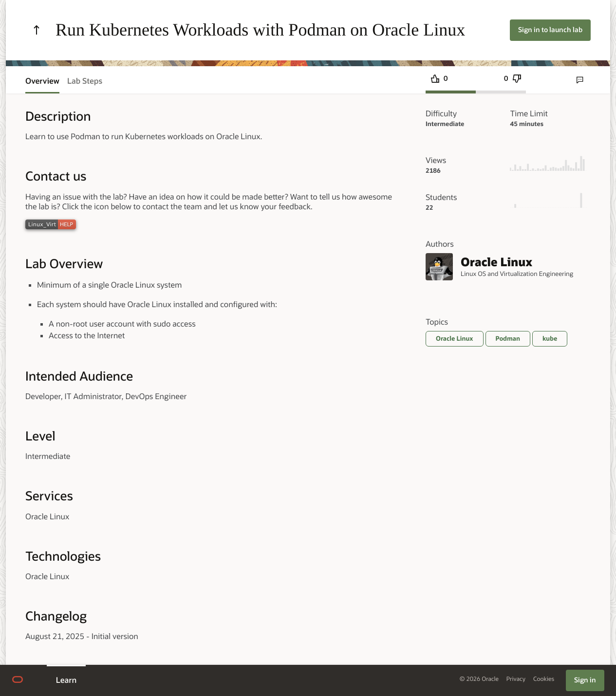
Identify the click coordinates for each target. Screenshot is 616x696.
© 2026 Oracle (479, 679)
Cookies (544, 679)
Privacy (516, 679)
